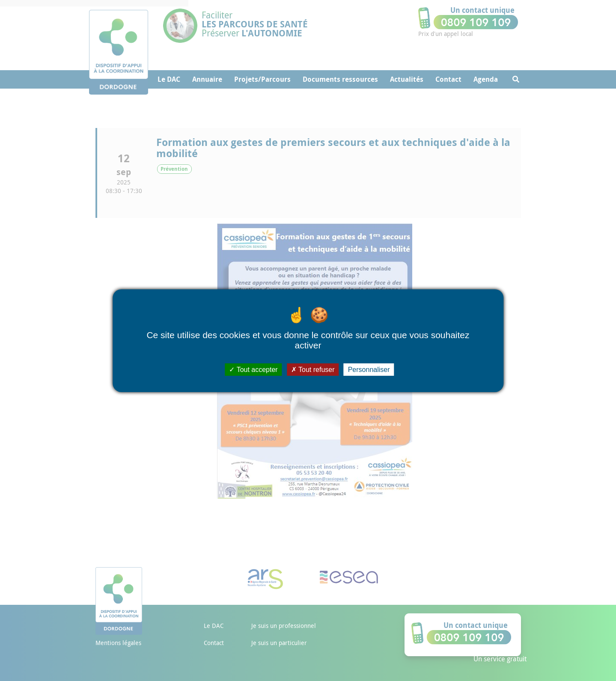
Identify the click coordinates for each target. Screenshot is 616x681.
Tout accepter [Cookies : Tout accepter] (253, 369)
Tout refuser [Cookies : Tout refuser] (313, 369)
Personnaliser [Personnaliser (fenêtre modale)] (369, 369)
